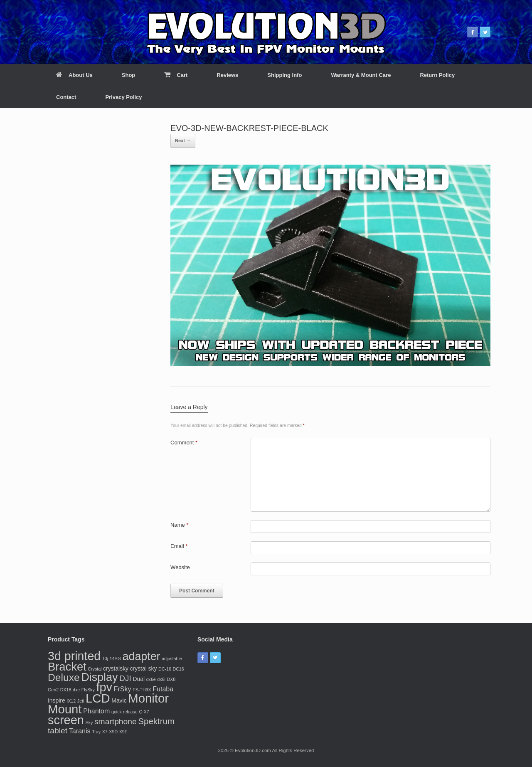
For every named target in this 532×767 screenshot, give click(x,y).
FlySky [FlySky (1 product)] (88, 690)
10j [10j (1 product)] (105, 658)
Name (179, 525)
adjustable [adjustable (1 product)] (172, 658)
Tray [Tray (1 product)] (96, 732)
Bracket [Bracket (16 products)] (67, 667)
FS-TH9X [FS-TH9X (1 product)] (142, 690)
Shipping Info (284, 75)
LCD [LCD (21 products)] (98, 698)
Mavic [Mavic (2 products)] (119, 700)
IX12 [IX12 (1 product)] (71, 701)
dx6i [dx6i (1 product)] (161, 679)
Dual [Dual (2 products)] (139, 679)
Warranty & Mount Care (361, 75)
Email (179, 546)
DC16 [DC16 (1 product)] (178, 669)
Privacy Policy (123, 97)
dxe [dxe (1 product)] (76, 690)
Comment (184, 443)
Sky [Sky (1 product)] (89, 723)
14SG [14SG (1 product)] (115, 658)
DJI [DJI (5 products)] (125, 678)
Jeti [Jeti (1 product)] (81, 701)
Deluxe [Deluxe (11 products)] (64, 677)
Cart (176, 75)
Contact (66, 97)
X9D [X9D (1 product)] (113, 732)
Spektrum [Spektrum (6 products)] (156, 721)
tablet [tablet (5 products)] (58, 731)
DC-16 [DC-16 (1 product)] (165, 669)
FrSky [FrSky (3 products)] (123, 689)
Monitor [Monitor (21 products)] (148, 698)
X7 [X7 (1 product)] (105, 732)
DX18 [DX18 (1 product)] (66, 690)
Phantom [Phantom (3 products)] (96, 711)
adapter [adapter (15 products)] (142, 656)
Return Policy (437, 75)
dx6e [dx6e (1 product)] (151, 679)
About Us (74, 75)
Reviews (227, 75)
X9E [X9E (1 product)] (123, 732)
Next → (183, 141)
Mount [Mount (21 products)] (65, 709)
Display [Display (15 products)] (99, 677)
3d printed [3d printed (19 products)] (74, 656)
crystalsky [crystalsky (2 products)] (116, 668)
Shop (129, 75)
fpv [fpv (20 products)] (104, 687)
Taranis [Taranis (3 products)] (80, 731)
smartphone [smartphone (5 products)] (116, 721)
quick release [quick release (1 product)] (124, 712)
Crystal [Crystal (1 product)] (95, 669)
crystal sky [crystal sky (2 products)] (144, 668)
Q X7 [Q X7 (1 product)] (144, 712)
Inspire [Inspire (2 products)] (57, 700)
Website (180, 567)
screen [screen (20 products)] (66, 720)
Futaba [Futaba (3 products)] (163, 689)
